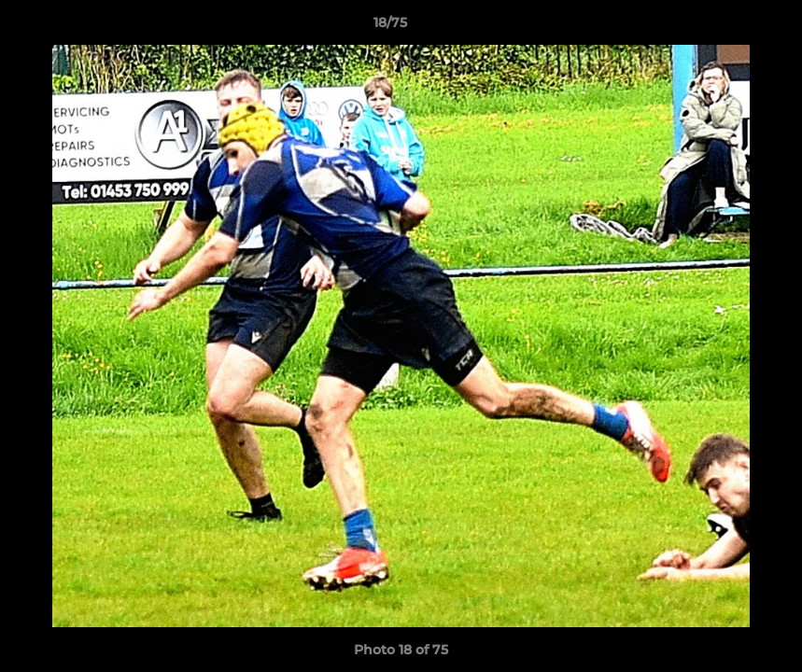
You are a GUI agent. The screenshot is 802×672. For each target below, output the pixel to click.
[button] (724, 27)
